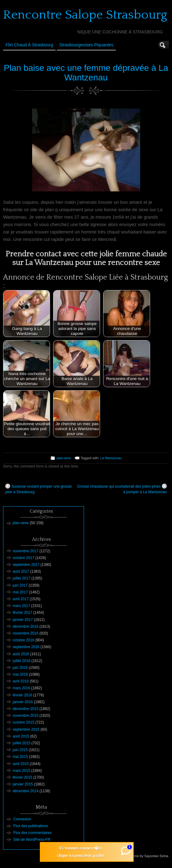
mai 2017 (20, 592)
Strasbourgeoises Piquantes (86, 45)
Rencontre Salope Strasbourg (85, 15)
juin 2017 (20, 585)
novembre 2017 (25, 551)
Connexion (22, 819)
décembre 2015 (25, 709)
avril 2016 (21, 681)
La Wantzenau (111, 458)
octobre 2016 (23, 640)
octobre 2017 (23, 558)
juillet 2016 (21, 661)
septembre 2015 (26, 729)
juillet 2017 (21, 578)
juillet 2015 (21, 743)
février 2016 (22, 695)
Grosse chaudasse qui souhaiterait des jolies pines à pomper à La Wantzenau (122, 489)
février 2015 (22, 777)
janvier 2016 (23, 702)
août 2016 (21, 654)
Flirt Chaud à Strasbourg (29, 45)
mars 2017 (21, 606)
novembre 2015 (25, 716)
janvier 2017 (23, 620)
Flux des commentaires (32, 833)
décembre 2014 (25, 791)
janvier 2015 (23, 784)
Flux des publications (31, 826)
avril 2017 (21, 599)
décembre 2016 (25, 626)
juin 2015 (20, 750)
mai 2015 (20, 757)
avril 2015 (21, 764)
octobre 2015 (23, 722)
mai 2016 (20, 674)
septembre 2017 (26, 565)
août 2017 (21, 571)
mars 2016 (21, 688)
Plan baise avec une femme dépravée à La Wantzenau (86, 73)
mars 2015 (21, 771)
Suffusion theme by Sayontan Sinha (141, 856)
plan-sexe (64, 458)
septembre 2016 (26, 647)
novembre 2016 (25, 633)
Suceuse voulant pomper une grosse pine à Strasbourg (38, 489)
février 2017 (22, 613)
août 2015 (21, 736)
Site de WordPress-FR (32, 840)
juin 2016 (20, 668)
